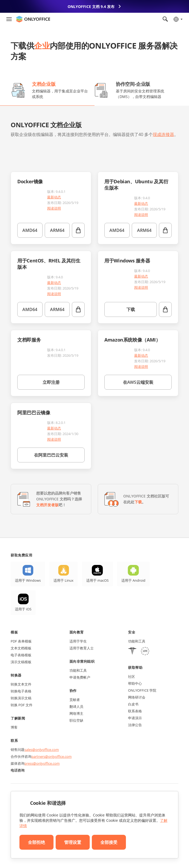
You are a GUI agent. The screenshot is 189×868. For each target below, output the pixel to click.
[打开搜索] (165, 19)
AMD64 (30, 230)
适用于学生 (78, 641)
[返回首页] (33, 19)
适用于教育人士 (82, 648)
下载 (131, 309)
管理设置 (73, 842)
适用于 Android (133, 580)
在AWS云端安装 (138, 382)
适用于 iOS (23, 609)
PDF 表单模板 (21, 641)
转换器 (16, 675)
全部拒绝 (36, 842)
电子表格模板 (21, 655)
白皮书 (133, 704)
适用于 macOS (97, 580)
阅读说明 (54, 208)
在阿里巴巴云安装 (51, 455)
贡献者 (75, 700)
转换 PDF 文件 (22, 705)
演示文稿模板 (21, 662)
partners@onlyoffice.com (52, 756)
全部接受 (109, 842)
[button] (17, 150)
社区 (132, 676)
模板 (14, 632)
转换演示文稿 (21, 698)
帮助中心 (135, 683)
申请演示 (135, 718)
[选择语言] (178, 19)
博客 (14, 727)
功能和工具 (78, 670)
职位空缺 (76, 720)
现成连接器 (163, 134)
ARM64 (57, 230)
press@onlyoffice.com (42, 763)
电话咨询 (18, 770)
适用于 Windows (28, 580)
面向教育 (77, 632)
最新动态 (54, 197)
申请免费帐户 (80, 677)
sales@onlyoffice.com (42, 750)
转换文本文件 (21, 684)
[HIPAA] (132, 652)
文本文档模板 (21, 648)
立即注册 (51, 382)
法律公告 (135, 725)
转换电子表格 (21, 691)
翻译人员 (76, 707)
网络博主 (76, 713)
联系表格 (135, 711)
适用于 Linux (63, 580)
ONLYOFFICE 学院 (142, 690)
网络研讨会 (137, 697)
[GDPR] (145, 652)
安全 (132, 632)
